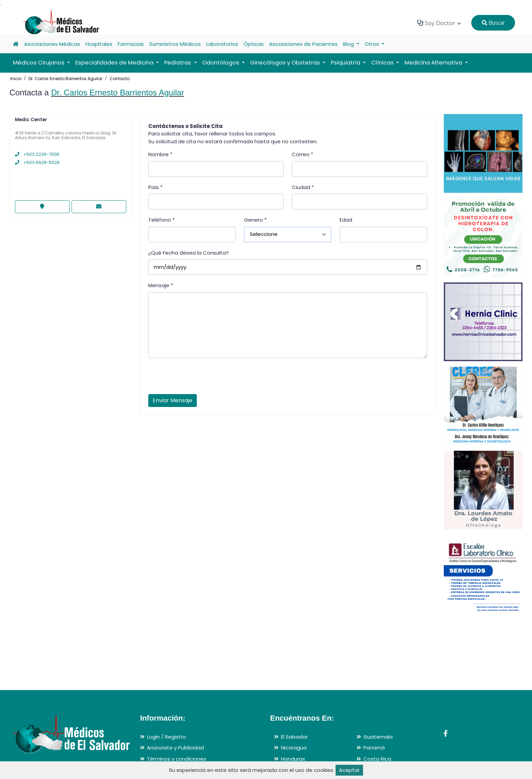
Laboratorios (222, 44)
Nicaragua (294, 748)
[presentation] (200, 378)
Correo (302, 154)
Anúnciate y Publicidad (175, 748)
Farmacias (131, 44)
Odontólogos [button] (221, 63)
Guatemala (378, 737)
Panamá (374, 748)
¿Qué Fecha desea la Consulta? (188, 253)
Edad (346, 220)
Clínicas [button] (383, 63)
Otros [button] (373, 44)
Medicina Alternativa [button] (434, 63)
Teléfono (161, 220)
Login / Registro (166, 737)
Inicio (16, 79)
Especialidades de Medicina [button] (115, 63)
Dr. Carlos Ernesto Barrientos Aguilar (65, 79)
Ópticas (254, 44)
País (155, 187)
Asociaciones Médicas (52, 44)
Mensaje (161, 285)
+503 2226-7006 (37, 154)
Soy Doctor (439, 23)
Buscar (493, 23)
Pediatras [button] (178, 63)
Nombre (160, 154)
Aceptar (349, 770)
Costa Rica (377, 759)
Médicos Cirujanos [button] (39, 63)
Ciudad (303, 187)
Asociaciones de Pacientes (303, 44)
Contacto (120, 79)
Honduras (293, 759)
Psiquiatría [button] (346, 63)
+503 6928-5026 (37, 162)
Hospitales (99, 44)
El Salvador (294, 737)
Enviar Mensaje (173, 400)
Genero (255, 220)
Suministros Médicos (175, 44)
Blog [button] (349, 44)
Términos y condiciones (177, 759)
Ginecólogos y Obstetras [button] (286, 63)
